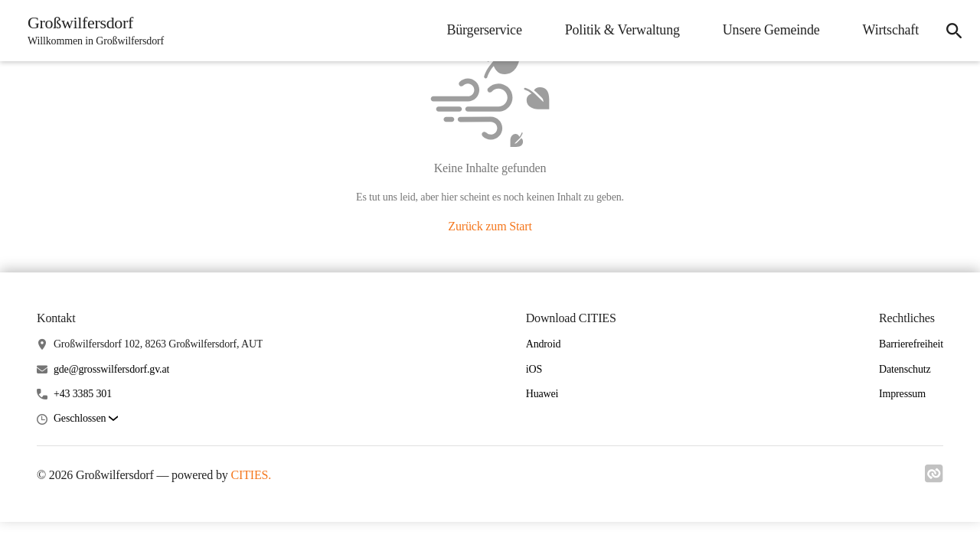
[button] (86, 419)
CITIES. (251, 475)
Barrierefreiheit (911, 344)
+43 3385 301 (83, 394)
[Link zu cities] (934, 478)
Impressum (902, 394)
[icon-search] (954, 31)
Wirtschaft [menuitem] (891, 30)
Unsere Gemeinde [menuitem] (771, 30)
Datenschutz (905, 369)
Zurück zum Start (490, 226)
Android (544, 344)
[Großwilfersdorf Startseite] (91, 31)
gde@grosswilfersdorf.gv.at (111, 369)
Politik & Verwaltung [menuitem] (622, 30)
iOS (534, 369)
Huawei (542, 394)
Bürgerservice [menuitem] (484, 30)
